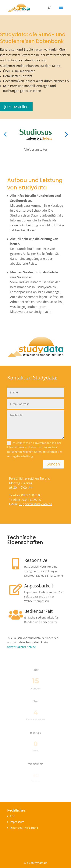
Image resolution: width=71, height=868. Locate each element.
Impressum (17, 822)
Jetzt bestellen (16, 107)
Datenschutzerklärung (24, 828)
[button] (5, 134)
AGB (12, 816)
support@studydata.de (36, 504)
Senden (53, 464)
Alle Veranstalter (35, 149)
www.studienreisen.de (21, 647)
